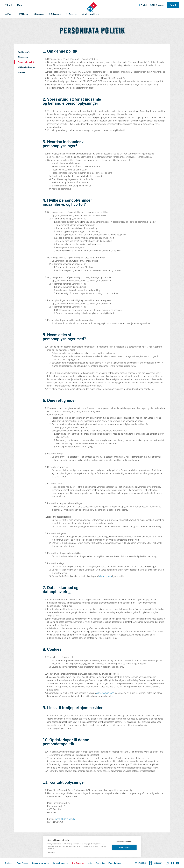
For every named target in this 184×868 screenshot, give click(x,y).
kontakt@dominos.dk (65, 819)
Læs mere (51, 852)
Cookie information (41, 863)
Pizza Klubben (115, 863)
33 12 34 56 (140, 863)
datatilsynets (106, 576)
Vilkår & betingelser (26, 67)
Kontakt (21, 72)
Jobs (90, 863)
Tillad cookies (124, 847)
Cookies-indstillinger (124, 841)
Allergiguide (23, 57)
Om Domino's (24, 52)
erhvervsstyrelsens (105, 693)
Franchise (100, 863)
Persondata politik (26, 62)
